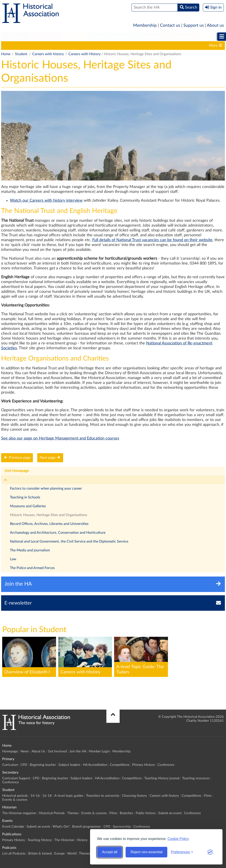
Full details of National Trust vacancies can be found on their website (152, 240)
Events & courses (15, 800)
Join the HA (78, 751)
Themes (73, 813)
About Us (38, 751)
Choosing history (161, 45)
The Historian (64, 840)
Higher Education (111, 37)
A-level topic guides (84, 45)
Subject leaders (69, 765)
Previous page (17, 457)
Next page (50, 457)
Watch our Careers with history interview (46, 201)
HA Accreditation (95, 765)
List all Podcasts (14, 854)
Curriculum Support (16, 778)
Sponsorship (122, 827)
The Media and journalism (30, 550)
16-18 (58, 45)
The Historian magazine (19, 813)
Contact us (170, 25)
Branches (126, 813)
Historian (149, 37)
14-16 (42, 45)
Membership (145, 25)
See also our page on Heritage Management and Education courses (60, 438)
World (72, 854)
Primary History (144, 765)
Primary (14, 37)
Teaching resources (196, 778)
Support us (194, 25)
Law (13, 559)
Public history (146, 813)
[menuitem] (14, 37)
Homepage (10, 751)
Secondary (44, 37)
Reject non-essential (146, 852)
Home (6, 54)
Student (74, 37)
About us (215, 25)
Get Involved (57, 751)
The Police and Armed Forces (32, 568)
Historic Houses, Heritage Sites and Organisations (49, 515)
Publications (182, 37)
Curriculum (10, 765)
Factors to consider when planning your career (46, 488)
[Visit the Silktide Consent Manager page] (210, 852)
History (82, 840)
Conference (166, 765)
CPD (24, 765)
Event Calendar (13, 827)
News (25, 751)
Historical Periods (52, 813)
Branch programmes (87, 827)
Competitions (120, 765)
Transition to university (124, 45)
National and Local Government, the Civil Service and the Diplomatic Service (69, 541)
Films (208, 796)
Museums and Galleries (28, 506)
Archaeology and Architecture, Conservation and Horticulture (58, 533)
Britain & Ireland (40, 854)
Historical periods (17, 45)
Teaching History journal (162, 778)
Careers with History (85, 54)
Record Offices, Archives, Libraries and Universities (49, 524)
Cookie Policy (178, 839)
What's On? (61, 827)
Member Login (99, 751)
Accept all (110, 852)
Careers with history (48, 54)
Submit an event (170, 813)
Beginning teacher (43, 765)
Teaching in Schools (25, 497)
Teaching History (40, 840)
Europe (59, 854)
